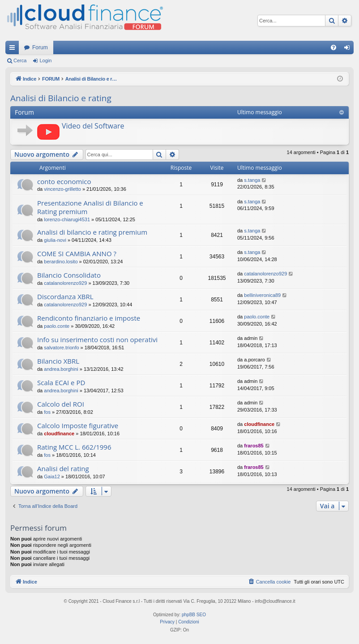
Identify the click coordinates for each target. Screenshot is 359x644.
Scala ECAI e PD (61, 382)
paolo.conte (57, 326)
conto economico (64, 181)
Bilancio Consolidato (69, 275)
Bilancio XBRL (58, 361)
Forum (40, 47)
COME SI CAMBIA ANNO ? (77, 253)
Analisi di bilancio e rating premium (92, 232)
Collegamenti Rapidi (14, 49)
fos (47, 412)
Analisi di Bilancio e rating (61, 98)
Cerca (20, 60)
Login (45, 60)
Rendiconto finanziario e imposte (89, 318)
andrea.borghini (61, 369)
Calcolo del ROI (61, 404)
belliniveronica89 (262, 295)
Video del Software (93, 126)
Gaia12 (52, 477)
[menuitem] (333, 47)
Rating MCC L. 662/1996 (74, 447)
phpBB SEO (194, 615)
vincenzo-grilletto (62, 189)
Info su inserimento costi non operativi (97, 339)
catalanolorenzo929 (65, 283)
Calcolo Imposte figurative (78, 425)
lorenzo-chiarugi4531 (67, 219)
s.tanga (252, 180)
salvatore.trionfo (61, 348)
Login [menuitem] (349, 49)
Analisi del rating (63, 468)
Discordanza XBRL (65, 296)
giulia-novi (55, 240)
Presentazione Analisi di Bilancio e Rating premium (90, 207)
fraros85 (254, 446)
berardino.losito (61, 262)
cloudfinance (59, 434)
